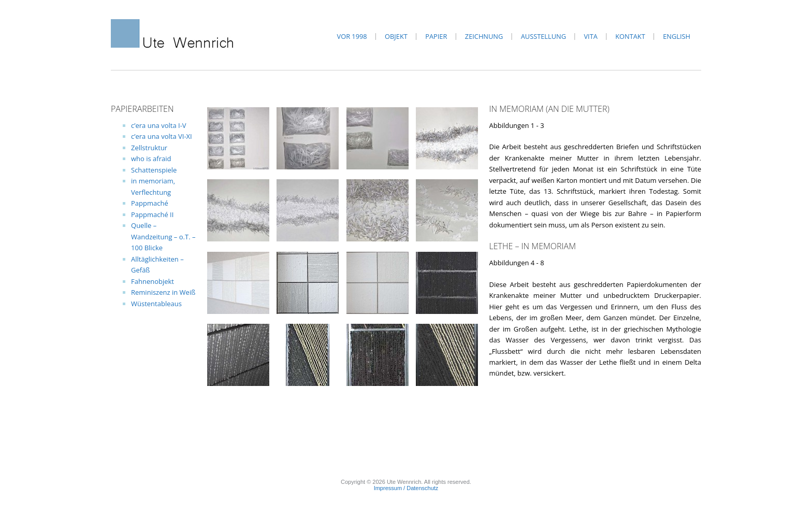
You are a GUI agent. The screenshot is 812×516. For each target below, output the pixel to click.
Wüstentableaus (156, 304)
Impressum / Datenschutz (406, 488)
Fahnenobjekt (153, 281)
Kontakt (630, 36)
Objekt (396, 36)
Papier (436, 36)
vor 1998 (352, 36)
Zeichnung (484, 36)
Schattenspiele (154, 170)
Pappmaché (150, 203)
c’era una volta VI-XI (162, 136)
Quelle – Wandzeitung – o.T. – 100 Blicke (163, 236)
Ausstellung (543, 36)
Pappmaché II (152, 214)
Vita (590, 36)
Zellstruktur (149, 148)
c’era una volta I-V (159, 125)
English (677, 36)
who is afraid (151, 159)
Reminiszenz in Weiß (163, 292)
